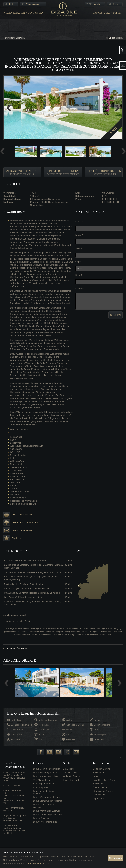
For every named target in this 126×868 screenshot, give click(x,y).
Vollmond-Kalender (48, 720)
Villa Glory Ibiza (41, 787)
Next (117, 108)
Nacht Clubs (17, 735)
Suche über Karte (72, 780)
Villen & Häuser (14, 13)
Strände (42, 735)
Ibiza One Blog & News (104, 780)
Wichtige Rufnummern (22, 725)
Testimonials (99, 773)
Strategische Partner (103, 791)
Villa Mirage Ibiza (41, 780)
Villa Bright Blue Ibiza (43, 784)
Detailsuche (69, 769)
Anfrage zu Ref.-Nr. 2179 (22, 172)
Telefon (79, 248)
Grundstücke (101, 13)
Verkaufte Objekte (72, 776)
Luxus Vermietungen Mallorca (48, 801)
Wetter (69, 720)
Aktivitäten (16, 739)
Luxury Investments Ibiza (45, 822)
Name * (79, 221)
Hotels (69, 730)
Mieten (118, 13)
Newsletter (98, 784)
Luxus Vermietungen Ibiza (46, 776)
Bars (96, 730)
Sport (69, 735)
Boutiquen (99, 739)
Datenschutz (99, 795)
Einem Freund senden (63, 172)
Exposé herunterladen (104, 172)
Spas (41, 739)
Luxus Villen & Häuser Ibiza (47, 769)
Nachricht (80, 289)
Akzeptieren (115, 858)
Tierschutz (43, 725)
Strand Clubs (45, 730)
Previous (9, 108)
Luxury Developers (42, 818)
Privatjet (98, 720)
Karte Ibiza (16, 720)
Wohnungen (36, 13)
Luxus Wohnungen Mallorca (47, 797)
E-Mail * (79, 235)
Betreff (79, 275)
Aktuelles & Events (75, 725)
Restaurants (17, 730)
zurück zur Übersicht (14, 38)
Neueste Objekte (71, 773)
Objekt (79, 262)
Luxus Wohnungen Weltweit (47, 811)
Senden (115, 315)
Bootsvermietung (102, 725)
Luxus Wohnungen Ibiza (45, 773)
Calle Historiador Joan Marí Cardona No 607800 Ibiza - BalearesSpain (14, 776)
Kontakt (97, 776)
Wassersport (100, 735)
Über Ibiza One (100, 787)
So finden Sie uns (101, 769)
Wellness (71, 739)
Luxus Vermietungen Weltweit (48, 814)
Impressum (98, 798)
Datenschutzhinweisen (38, 864)
